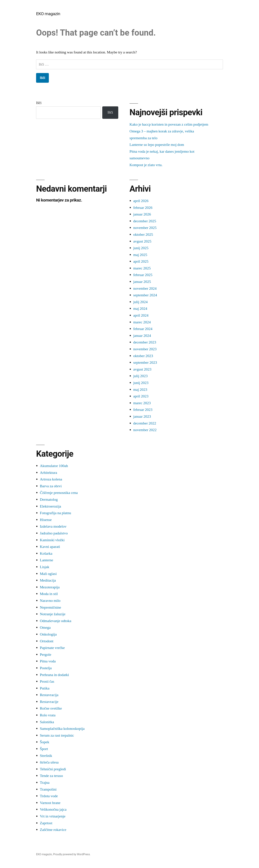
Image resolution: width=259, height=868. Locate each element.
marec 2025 (142, 268)
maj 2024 (140, 309)
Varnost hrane (50, 803)
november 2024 (145, 288)
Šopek (44, 742)
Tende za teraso (51, 776)
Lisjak (44, 567)
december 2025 (145, 221)
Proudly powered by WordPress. (72, 854)
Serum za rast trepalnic (57, 735)
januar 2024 (142, 336)
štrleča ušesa (49, 762)
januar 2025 (142, 282)
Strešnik (46, 756)
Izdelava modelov (53, 526)
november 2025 (145, 228)
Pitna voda (48, 661)
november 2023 (145, 349)
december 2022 (145, 423)
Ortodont (47, 641)
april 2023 (141, 396)
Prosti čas (47, 681)
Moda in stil (49, 594)
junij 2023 (141, 383)
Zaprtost (46, 823)
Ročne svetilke (51, 708)
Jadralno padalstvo (54, 533)
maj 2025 (140, 255)
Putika (45, 688)
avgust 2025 (142, 241)
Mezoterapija (50, 587)
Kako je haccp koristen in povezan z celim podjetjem (169, 124)
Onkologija (48, 634)
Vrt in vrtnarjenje (53, 816)
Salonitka (47, 722)
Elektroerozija (50, 506)
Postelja (46, 668)
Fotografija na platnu (55, 513)
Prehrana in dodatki (54, 675)
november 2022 (145, 430)
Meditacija (48, 580)
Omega (45, 628)
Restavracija (49, 695)
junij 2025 (141, 248)
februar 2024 (143, 329)
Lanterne (46, 560)
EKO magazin (48, 14)
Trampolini (48, 789)
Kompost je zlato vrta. (146, 165)
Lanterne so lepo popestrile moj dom (157, 145)
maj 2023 (140, 390)
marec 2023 (142, 403)
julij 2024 (140, 302)
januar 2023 (142, 416)
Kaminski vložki (52, 540)
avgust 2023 (142, 369)
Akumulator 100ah (54, 466)
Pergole (46, 655)
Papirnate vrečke (52, 648)
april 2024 (141, 315)
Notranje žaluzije (53, 614)
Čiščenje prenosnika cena (59, 493)
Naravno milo (50, 601)
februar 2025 (143, 275)
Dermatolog (49, 500)
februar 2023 (143, 410)
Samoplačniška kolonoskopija (62, 729)
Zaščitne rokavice (53, 830)
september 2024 (145, 295)
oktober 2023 (143, 356)
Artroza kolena (51, 479)
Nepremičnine (50, 607)
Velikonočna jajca (53, 809)
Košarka (46, 553)
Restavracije (49, 702)
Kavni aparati (50, 547)
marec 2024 (142, 322)
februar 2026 (143, 208)
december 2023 (145, 342)
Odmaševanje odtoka (56, 621)
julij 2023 (140, 376)
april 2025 (141, 261)
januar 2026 (142, 214)
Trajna (45, 783)
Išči (39, 103)
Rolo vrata (48, 715)
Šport (44, 749)
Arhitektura (48, 473)
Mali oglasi (48, 574)
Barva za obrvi (51, 486)
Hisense (46, 520)
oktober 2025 (143, 235)
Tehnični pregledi (53, 769)
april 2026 (141, 201)
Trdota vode (49, 796)
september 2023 (145, 363)
